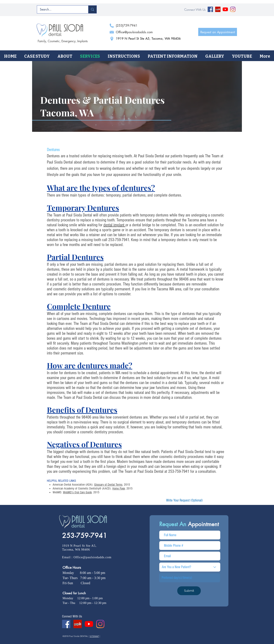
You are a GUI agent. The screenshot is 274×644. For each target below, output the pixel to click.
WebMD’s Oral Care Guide (77, 492)
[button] (65, 56)
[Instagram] (233, 9)
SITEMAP (94, 636)
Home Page (119, 489)
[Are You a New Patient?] (190, 567)
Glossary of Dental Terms (108, 485)
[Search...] (60, 9)
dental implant (114, 225)
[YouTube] (225, 9)
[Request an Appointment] (218, 32)
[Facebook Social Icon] (210, 9)
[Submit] (189, 591)
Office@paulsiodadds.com (93, 557)
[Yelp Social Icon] (218, 9)
